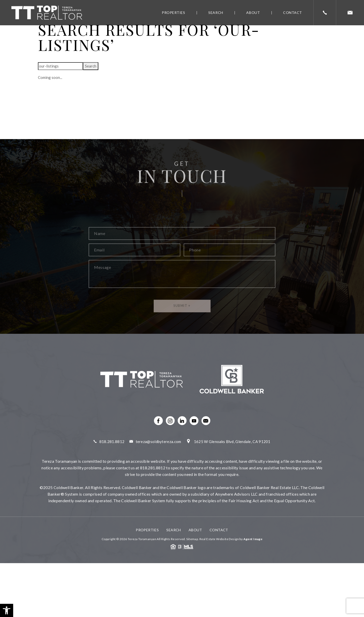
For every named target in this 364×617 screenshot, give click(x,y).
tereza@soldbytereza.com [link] (158, 442)
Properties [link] (174, 13)
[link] (7, 610)
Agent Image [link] (253, 539)
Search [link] (216, 13)
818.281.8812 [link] (112, 442)
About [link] (253, 13)
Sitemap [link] (192, 539)
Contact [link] (293, 13)
